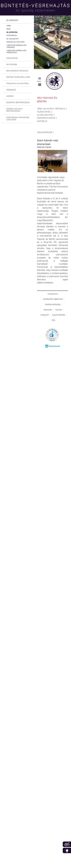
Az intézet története (55, 109)
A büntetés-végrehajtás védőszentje (16, 52)
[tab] (17, 20)
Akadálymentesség (53, 305)
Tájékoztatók (44, 112)
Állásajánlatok (45, 115)
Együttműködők (59, 315)
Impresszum (53, 294)
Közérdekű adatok (46, 118)
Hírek (9, 26)
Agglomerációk (45, 132)
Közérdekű (11, 90)
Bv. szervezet (12, 20)
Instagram (45, 315)
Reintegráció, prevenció (17, 71)
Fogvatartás (12, 58)
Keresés (69, 11)
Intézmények (12, 36)
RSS (53, 320)
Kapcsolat (42, 121)
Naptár (40, 85)
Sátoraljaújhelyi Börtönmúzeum (14, 110)
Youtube (59, 310)
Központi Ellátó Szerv (16, 42)
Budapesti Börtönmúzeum (18, 103)
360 (67, 844)
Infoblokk (67, 850)
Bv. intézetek (12, 32)
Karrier (10, 96)
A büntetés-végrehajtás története (16, 46)
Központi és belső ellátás (18, 77)
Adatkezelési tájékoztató (53, 299)
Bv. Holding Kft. (13, 39)
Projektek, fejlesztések (18, 84)
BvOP (9, 29)
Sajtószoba (12, 65)
